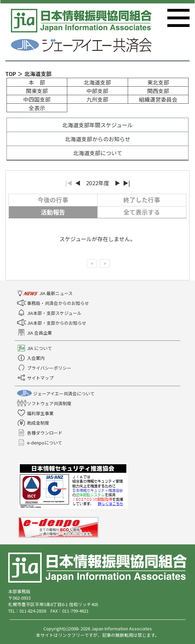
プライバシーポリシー (45, 368)
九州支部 (97, 99)
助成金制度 (34, 423)
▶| (127, 183)
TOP (11, 74)
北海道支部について (98, 153)
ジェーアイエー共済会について (57, 393)
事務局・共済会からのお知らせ (54, 303)
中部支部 (97, 91)
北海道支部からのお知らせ (98, 139)
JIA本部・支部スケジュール (50, 313)
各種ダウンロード (40, 433)
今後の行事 (53, 200)
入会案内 (32, 358)
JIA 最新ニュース (46, 293)
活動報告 (53, 212)
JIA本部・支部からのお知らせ (52, 323)
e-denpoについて (40, 443)
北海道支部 (97, 82)
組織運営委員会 (158, 99)
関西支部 (158, 91)
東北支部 (158, 82)
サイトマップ (36, 378)
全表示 (37, 108)
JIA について (35, 348)
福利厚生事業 (36, 413)
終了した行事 (142, 200)
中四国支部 (37, 99)
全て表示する (142, 212)
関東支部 (37, 91)
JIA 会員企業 (35, 333)
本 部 (37, 82)
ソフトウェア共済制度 (45, 403)
